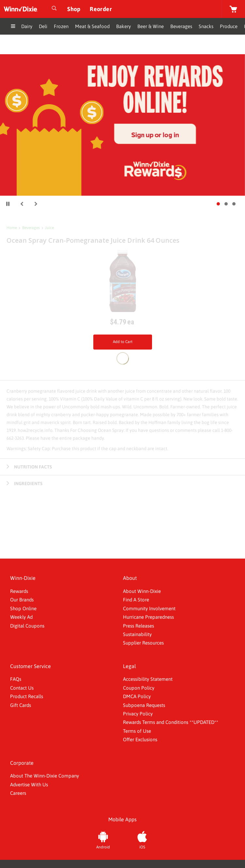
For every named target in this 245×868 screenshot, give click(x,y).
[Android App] (103, 839)
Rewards (19, 591)
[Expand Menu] (13, 27)
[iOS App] (142, 839)
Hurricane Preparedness (148, 617)
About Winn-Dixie (142, 591)
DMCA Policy (137, 696)
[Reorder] (101, 9)
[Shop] (74, 9)
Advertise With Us (29, 785)
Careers (18, 793)
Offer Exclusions (140, 739)
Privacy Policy (138, 714)
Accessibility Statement (148, 679)
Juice (49, 228)
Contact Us (22, 688)
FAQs (16, 679)
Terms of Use (137, 731)
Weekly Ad (21, 617)
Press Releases (138, 626)
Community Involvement (149, 608)
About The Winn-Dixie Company (45, 776)
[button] (22, 204)
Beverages (31, 228)
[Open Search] (54, 9)
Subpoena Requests (144, 705)
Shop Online (23, 608)
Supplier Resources (143, 643)
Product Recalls (27, 696)
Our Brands (22, 600)
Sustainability (137, 634)
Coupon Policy (139, 688)
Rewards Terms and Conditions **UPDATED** (171, 722)
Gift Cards (21, 705)
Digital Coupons (27, 626)
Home (12, 228)
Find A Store (136, 600)
